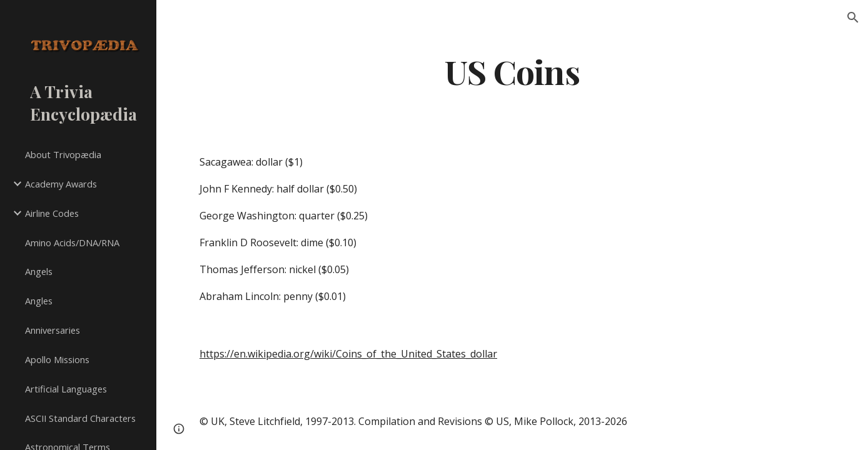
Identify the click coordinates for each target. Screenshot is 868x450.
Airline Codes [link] (52, 213)
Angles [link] (39, 301)
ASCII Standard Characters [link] (80, 418)
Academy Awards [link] (61, 184)
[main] (512, 71)
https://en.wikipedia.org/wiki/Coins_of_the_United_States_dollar (348, 354)
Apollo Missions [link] (57, 359)
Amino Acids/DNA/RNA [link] (72, 242)
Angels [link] (39, 271)
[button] (853, 17)
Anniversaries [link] (53, 330)
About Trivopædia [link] (63, 154)
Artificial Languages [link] (66, 389)
